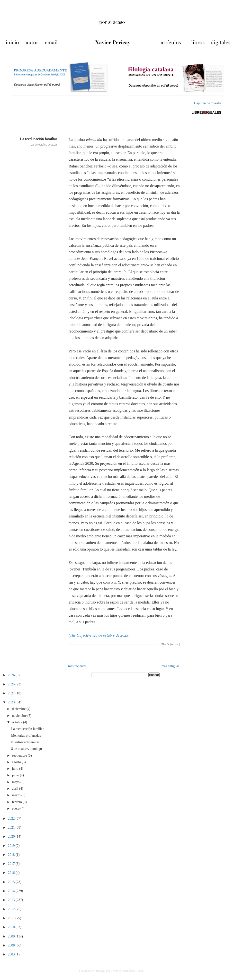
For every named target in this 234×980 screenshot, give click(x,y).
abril (15, 789)
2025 (12, 684)
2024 (12, 693)
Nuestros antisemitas (25, 742)
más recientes (77, 666)
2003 (12, 954)
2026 (12, 675)
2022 (12, 818)
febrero (17, 802)
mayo (16, 782)
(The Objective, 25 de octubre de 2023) (99, 635)
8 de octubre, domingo (27, 749)
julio (15, 769)
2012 (12, 909)
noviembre (20, 716)
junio (16, 775)
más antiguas (170, 666)
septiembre (20, 756)
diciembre (19, 709)
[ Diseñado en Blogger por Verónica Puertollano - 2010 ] (112, 971)
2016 (12, 873)
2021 (12, 827)
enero (16, 809)
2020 (12, 836)
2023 (12, 702)
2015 (12, 882)
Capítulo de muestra (208, 103)
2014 (12, 891)
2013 (12, 900)
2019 (12, 846)
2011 (12, 918)
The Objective (170, 644)
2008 (12, 945)
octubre (17, 722)
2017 (12, 864)
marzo (17, 795)
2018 (12, 855)
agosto (17, 762)
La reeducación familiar (39, 139)
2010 (12, 927)
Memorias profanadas (26, 736)
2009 (12, 936)
